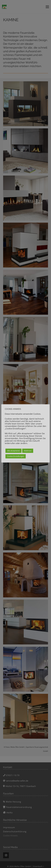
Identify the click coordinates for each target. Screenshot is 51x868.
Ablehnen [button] (28, 451)
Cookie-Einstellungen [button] (16, 456)
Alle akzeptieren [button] (13, 451)
